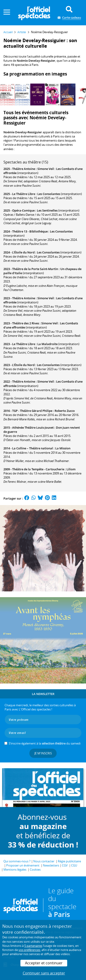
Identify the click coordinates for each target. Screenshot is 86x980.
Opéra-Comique (23, 210)
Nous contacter (44, 861)
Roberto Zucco (65, 411)
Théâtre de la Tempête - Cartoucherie (38, 469)
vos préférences (29, 950)
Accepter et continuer (44, 963)
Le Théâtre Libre (24, 194)
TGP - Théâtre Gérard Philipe (32, 411)
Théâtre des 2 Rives (26, 323)
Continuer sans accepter (44, 973)
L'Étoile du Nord (23, 252)
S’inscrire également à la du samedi (45, 743)
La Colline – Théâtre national (33, 448)
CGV (65, 865)
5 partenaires (33, 946)
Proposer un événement (23, 865)
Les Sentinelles (47, 210)
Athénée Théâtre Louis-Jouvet (33, 427)
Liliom (71, 469)
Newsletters (51, 865)
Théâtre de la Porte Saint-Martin (35, 269)
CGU (74, 865)
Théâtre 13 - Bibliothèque (30, 231)
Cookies (35, 869)
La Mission (63, 448)
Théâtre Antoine (24, 169)
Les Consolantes (49, 194)
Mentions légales (15, 869)
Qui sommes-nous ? (17, 861)
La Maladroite (47, 344)
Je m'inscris (43, 753)
